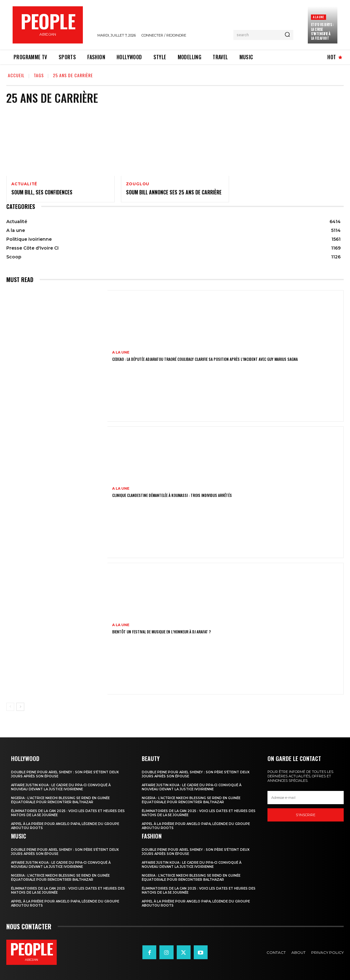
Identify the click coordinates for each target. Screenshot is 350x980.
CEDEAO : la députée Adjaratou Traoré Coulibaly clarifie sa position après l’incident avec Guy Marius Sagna (205, 359)
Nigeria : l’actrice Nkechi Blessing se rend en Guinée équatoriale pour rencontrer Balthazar (60, 800)
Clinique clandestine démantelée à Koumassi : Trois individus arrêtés (172, 495)
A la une (318, 17)
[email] (306, 798)
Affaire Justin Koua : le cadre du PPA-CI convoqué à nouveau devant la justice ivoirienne (61, 787)
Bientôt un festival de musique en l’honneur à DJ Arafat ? (161, 632)
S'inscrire (306, 815)
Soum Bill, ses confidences (42, 192)
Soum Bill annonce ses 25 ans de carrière (174, 192)
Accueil (16, 75)
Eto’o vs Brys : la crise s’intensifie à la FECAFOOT (322, 31)
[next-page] (20, 707)
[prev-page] (10, 707)
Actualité (24, 184)
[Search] (287, 35)
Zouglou (138, 184)
